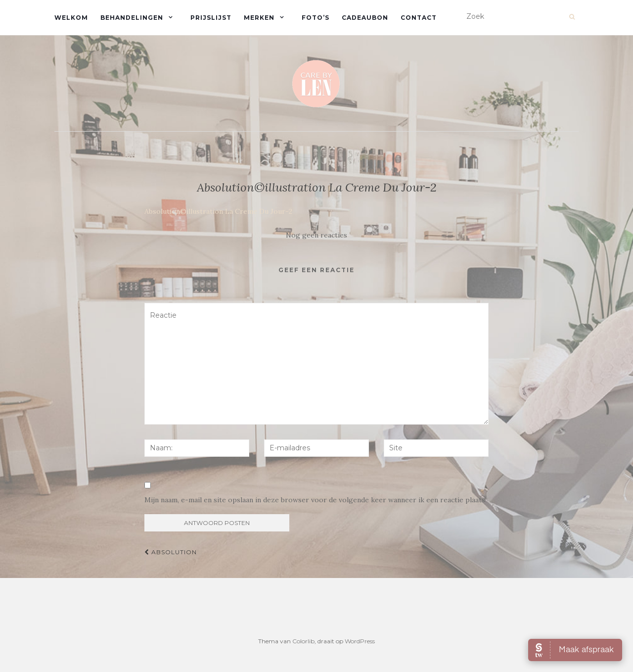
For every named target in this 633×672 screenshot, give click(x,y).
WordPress (360, 641)
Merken (259, 18)
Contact (419, 18)
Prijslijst (211, 18)
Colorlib (303, 641)
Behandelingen (132, 18)
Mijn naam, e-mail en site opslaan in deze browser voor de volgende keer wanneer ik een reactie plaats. (316, 500)
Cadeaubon (365, 18)
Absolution (171, 552)
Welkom (71, 18)
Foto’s (316, 18)
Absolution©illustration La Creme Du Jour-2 (218, 211)
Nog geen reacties (316, 235)
